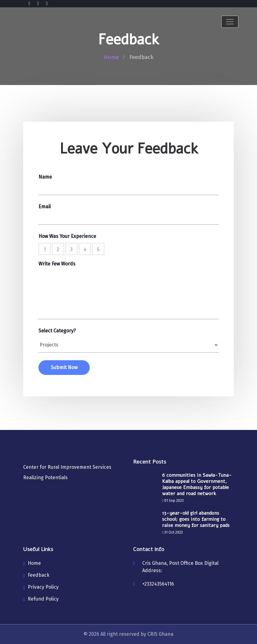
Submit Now (64, 367)
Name (45, 177)
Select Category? (57, 331)
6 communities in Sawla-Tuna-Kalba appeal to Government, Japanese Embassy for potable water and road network (197, 484)
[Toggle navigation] (230, 22)
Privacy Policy (43, 587)
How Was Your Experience (67, 236)
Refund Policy (43, 599)
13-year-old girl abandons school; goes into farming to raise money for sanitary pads (196, 519)
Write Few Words (57, 264)
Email (45, 207)
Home (111, 57)
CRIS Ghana (160, 634)
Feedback (39, 575)
